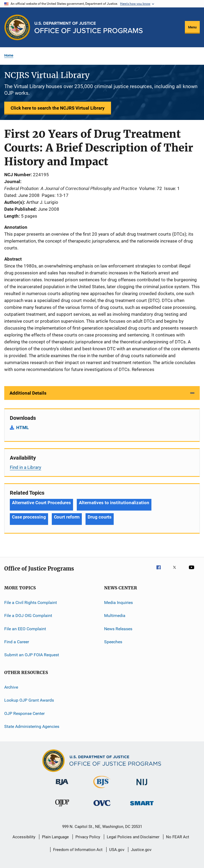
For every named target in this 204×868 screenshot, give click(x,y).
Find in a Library (25, 467)
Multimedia (115, 616)
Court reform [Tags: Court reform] (67, 517)
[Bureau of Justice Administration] (62, 786)
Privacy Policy (88, 837)
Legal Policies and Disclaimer (133, 837)
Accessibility (24, 837)
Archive (11, 687)
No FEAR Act (178, 837)
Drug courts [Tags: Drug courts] (100, 517)
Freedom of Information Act (78, 850)
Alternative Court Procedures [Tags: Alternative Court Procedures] (41, 503)
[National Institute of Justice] (142, 786)
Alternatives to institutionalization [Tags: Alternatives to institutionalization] (114, 503)
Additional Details (28, 393)
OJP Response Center (24, 713)
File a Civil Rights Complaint (31, 603)
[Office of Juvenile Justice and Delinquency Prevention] (62, 807)
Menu (192, 27)
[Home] (89, 27)
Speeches (113, 642)
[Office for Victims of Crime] (102, 807)
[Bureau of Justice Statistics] (102, 789)
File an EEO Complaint (25, 629)
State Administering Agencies (32, 726)
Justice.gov (141, 850)
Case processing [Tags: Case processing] (29, 517)
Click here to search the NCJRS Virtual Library (58, 108)
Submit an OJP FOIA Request (32, 655)
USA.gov (117, 850)
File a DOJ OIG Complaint (28, 616)
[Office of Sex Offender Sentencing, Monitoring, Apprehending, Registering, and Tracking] (142, 806)
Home (9, 55)
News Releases (118, 629)
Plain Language (55, 837)
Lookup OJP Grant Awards (29, 700)
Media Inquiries (118, 603)
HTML (22, 427)
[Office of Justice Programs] (17, 27)
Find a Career (17, 642)
